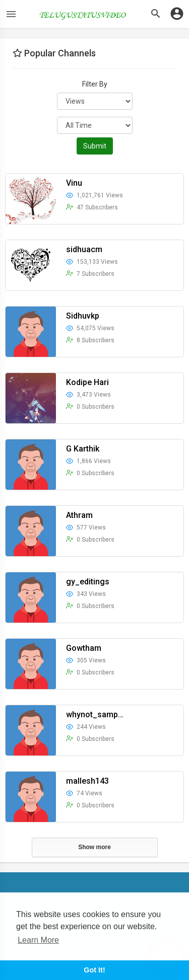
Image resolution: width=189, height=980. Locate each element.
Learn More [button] (38, 940)
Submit (95, 146)
